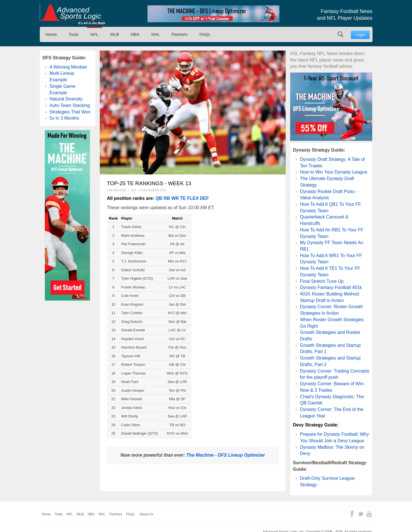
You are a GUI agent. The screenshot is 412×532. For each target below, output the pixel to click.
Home (51, 34)
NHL (156, 34)
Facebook (352, 514)
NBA (135, 34)
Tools (74, 34)
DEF (204, 198)
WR (175, 198)
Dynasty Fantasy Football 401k (331, 287)
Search (341, 34)
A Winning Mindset (68, 67)
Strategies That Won (70, 112)
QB (159, 198)
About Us (146, 514)
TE (183, 198)
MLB (115, 34)
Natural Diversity (66, 99)
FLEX (193, 198)
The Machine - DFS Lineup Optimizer (226, 455)
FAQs (205, 34)
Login (360, 35)
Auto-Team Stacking (70, 105)
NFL (94, 34)
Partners (180, 34)
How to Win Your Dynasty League (334, 172)
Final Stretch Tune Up (322, 281)
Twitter (361, 514)
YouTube (369, 514)
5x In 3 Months (64, 118)
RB (167, 198)
